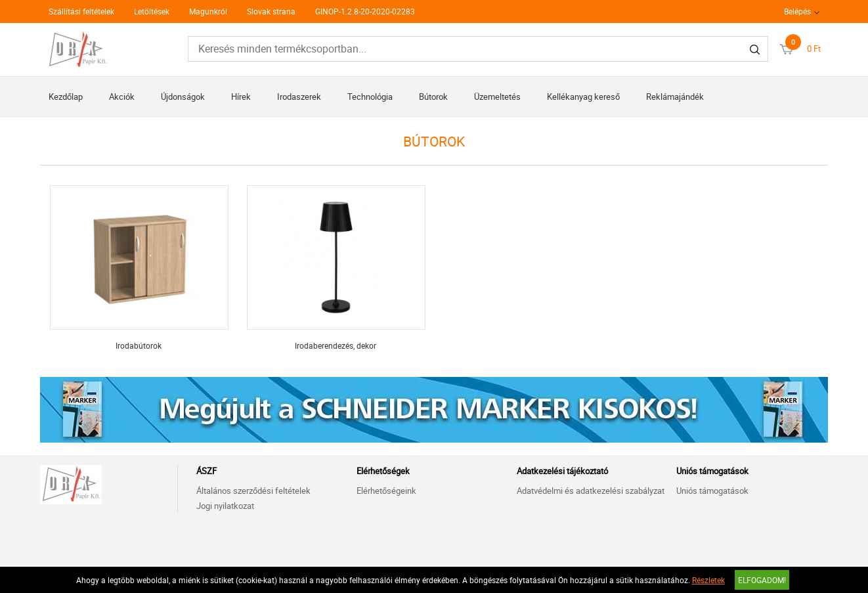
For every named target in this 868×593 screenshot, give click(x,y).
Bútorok (433, 97)
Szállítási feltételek (81, 11)
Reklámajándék (675, 97)
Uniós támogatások (712, 491)
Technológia (370, 97)
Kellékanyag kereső (583, 97)
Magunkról (208, 11)
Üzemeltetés (497, 97)
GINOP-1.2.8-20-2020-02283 (365, 11)
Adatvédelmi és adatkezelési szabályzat (591, 491)
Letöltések (152, 11)
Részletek (708, 580)
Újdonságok (183, 97)
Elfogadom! (762, 580)
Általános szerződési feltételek (253, 491)
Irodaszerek (299, 97)
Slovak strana (271, 11)
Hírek (241, 97)
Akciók (122, 97)
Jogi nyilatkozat (225, 506)
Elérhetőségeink (386, 491)
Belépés (797, 11)
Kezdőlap (66, 97)
